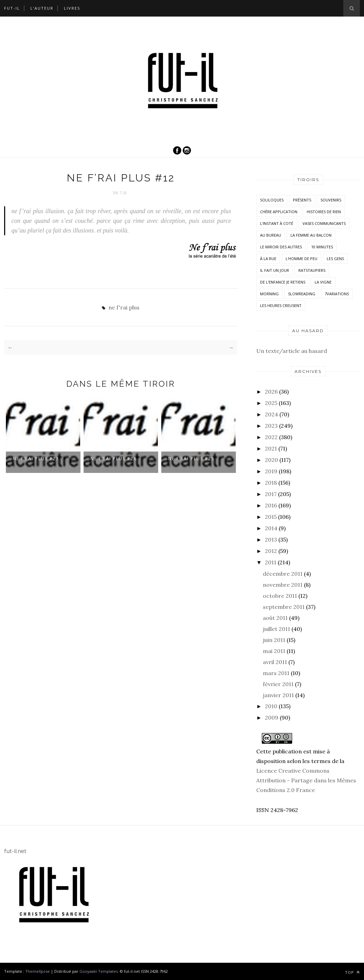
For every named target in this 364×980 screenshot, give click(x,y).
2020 (271, 460)
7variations (337, 294)
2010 (271, 706)
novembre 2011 (283, 585)
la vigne (323, 282)
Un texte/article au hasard (292, 351)
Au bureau (271, 235)
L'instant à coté (277, 223)
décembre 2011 (283, 574)
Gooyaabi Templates (99, 971)
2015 (271, 517)
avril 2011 (275, 662)
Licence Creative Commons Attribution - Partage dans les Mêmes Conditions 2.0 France (306, 780)
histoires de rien (324, 212)
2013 (271, 540)
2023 (271, 426)
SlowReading (302, 294)
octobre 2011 (280, 596)
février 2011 (278, 684)
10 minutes (322, 247)
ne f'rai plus (124, 307)
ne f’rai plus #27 (36, 459)
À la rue (268, 259)
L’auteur (42, 8)
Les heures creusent (281, 305)
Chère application (279, 212)
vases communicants (324, 223)
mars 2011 (276, 673)
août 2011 (275, 618)
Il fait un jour (275, 270)
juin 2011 (274, 640)
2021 (271, 448)
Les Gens (335, 259)
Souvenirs (331, 200)
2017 (271, 494)
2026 (271, 392)
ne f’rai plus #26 (114, 459)
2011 (271, 562)
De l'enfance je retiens (283, 282)
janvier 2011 (278, 695)
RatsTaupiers (312, 270)
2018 (271, 483)
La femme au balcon (311, 235)
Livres (72, 8)
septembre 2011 (284, 607)
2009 (272, 717)
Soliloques (272, 200)
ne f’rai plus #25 (191, 459)
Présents (302, 200)
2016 (271, 505)
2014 (271, 528)
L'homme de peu (301, 259)
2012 (271, 551)
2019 (271, 471)
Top (352, 972)
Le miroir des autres (281, 247)
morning (269, 294)
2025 (271, 403)
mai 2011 (274, 651)
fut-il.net (15, 851)
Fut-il (12, 8)
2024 (271, 414)
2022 (271, 437)
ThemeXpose (37, 971)
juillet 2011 (276, 629)
